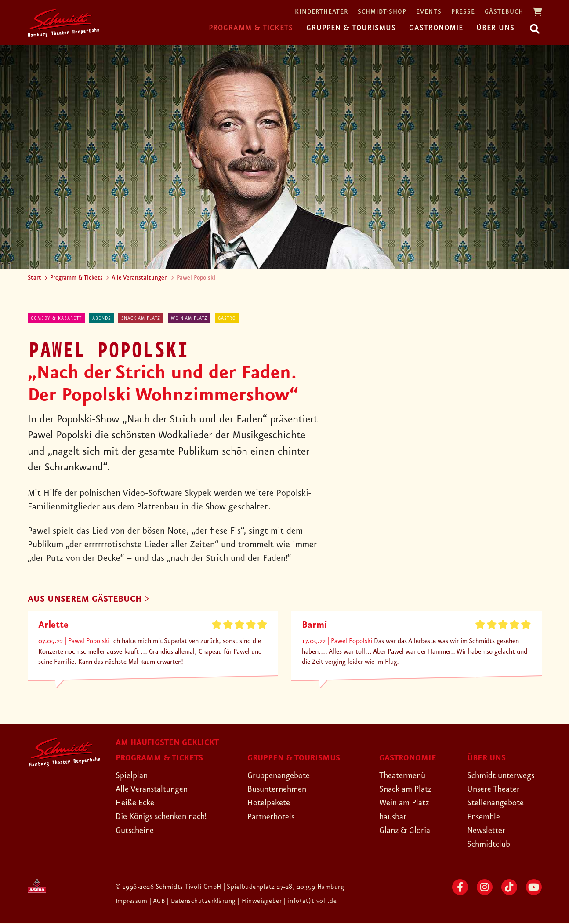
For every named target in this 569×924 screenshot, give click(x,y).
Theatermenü (404, 776)
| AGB (159, 902)
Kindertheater (321, 12)
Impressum (133, 902)
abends (101, 318)
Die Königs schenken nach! (166, 817)
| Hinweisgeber (262, 902)
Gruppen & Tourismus (351, 28)
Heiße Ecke (137, 804)
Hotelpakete (271, 804)
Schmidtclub (491, 845)
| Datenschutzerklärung (203, 902)
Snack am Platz (141, 318)
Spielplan (133, 776)
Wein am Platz (189, 318)
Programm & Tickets (251, 28)
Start (34, 278)
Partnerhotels (273, 817)
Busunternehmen (280, 790)
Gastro (227, 318)
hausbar (394, 817)
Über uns (495, 28)
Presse (463, 12)
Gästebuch (504, 12)
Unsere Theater (496, 790)
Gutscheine (137, 831)
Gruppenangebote (282, 776)
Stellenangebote (498, 804)
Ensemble (485, 817)
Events (429, 12)
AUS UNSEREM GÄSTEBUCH (88, 600)
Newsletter (488, 831)
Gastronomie (436, 28)
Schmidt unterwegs (504, 776)
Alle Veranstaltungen (140, 278)
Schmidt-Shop (382, 12)
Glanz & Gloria (407, 831)
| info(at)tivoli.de (312, 902)
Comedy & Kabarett (56, 318)
